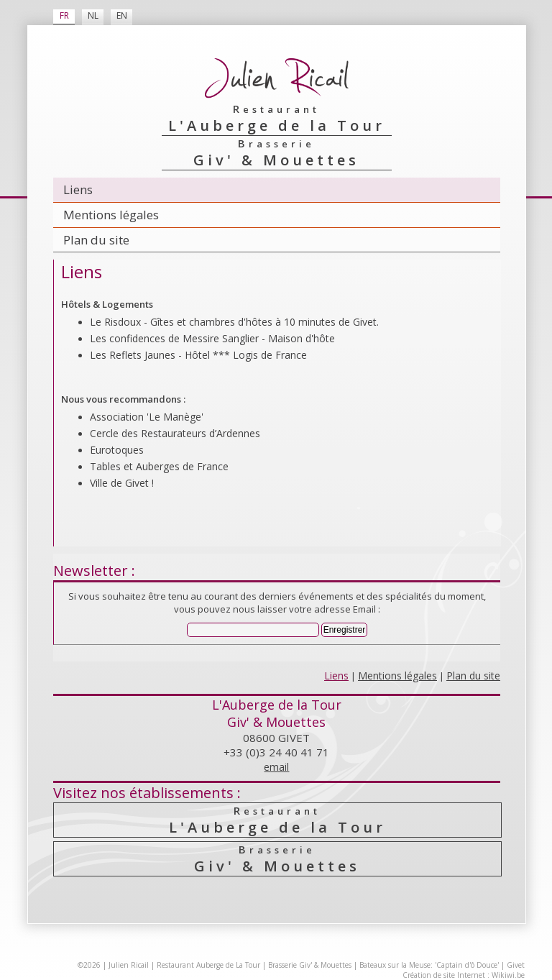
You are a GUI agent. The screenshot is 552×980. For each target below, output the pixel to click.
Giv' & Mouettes (277, 859)
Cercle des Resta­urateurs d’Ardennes (175, 433)
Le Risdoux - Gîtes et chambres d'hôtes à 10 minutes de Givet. (234, 322)
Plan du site (96, 240)
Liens (78, 189)
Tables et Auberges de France (159, 466)
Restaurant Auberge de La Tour (208, 965)
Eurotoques (117, 450)
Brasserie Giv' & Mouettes (310, 965)
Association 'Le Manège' (147, 417)
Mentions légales (111, 215)
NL (93, 15)
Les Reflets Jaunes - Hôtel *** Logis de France (198, 355)
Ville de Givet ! (122, 483)
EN (122, 15)
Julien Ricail (129, 965)
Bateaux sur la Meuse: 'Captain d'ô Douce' (429, 965)
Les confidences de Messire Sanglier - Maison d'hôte (212, 338)
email (276, 767)
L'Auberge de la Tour (277, 820)
